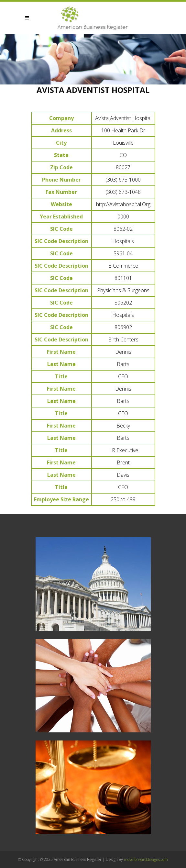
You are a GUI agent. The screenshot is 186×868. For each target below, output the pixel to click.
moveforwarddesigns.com (146, 859)
